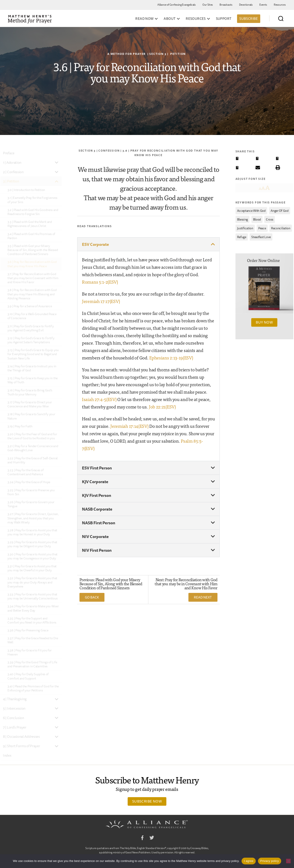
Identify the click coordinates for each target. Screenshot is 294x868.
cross (270, 218)
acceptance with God (251, 209)
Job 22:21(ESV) (162, 407)
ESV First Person (97, 468)
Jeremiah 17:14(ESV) (129, 426)
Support (224, 19)
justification (245, 227)
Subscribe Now (147, 801)
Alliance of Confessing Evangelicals (176, 5)
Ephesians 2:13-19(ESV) (171, 358)
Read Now (144, 19)
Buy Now (264, 321)
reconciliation (281, 227)
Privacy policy (270, 861)
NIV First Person (97, 550)
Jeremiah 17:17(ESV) (101, 301)
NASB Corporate (97, 509)
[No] (288, 861)
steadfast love (261, 235)
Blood (257, 218)
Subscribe (249, 19)
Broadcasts (226, 5)
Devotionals (246, 5)
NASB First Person (99, 523)
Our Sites (208, 5)
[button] (148, 244)
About (170, 19)
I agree (249, 861)
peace (262, 227)
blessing (243, 218)
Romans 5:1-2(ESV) (100, 282)
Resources (280, 5)
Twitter (152, 838)
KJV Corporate (95, 482)
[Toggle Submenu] (57, 163)
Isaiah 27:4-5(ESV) (99, 399)
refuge (242, 235)
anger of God (279, 209)
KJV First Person (97, 495)
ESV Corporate (95, 244)
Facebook (142, 838)
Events (263, 5)
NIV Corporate (95, 536)
